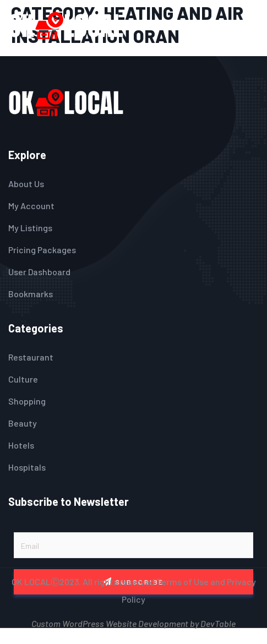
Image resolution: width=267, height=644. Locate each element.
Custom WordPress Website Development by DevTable (133, 622)
